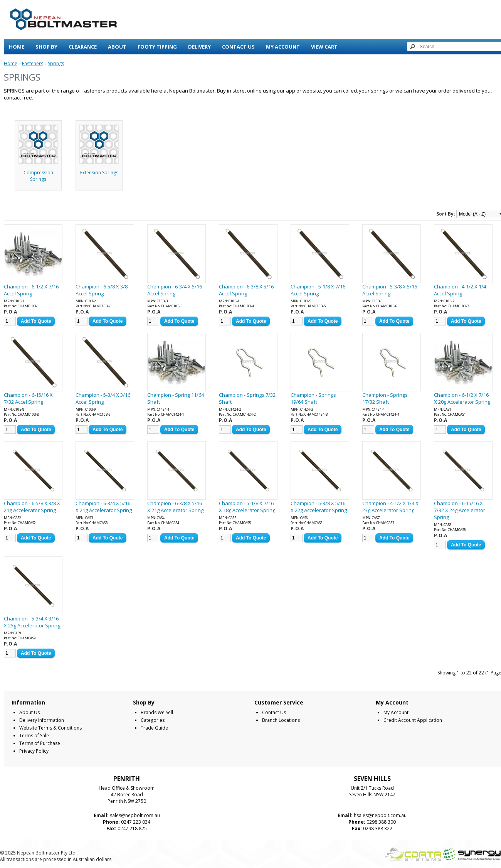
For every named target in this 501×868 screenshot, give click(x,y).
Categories (153, 720)
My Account (283, 47)
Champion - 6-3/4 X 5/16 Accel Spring (175, 290)
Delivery (199, 47)
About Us (29, 712)
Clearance (83, 47)
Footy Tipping (157, 47)
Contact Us (238, 47)
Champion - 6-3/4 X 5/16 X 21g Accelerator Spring (104, 507)
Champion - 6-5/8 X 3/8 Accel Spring (102, 290)
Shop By (46, 47)
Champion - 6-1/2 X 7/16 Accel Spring (31, 290)
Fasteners (33, 63)
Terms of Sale (34, 736)
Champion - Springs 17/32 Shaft (385, 398)
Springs (56, 63)
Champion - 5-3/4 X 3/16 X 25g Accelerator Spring (32, 622)
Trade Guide (154, 728)
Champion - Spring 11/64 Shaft (176, 398)
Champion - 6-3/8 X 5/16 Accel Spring (246, 290)
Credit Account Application (413, 720)
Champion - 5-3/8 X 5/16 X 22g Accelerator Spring (319, 507)
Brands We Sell (157, 712)
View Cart (324, 47)
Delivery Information (42, 720)
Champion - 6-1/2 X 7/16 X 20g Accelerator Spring (462, 398)
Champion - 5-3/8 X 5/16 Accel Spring (390, 290)
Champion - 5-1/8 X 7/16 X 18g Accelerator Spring (247, 507)
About (117, 47)
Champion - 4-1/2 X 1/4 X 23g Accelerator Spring (390, 507)
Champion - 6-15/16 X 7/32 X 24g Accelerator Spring (460, 510)
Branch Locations (281, 720)
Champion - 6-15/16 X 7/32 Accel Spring (28, 398)
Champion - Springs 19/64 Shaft (313, 398)
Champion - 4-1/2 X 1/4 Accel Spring (460, 290)
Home (17, 47)
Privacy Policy (34, 751)
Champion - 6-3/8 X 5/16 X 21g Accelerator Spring (175, 507)
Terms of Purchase (40, 743)
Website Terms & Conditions (50, 728)
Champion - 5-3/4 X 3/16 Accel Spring (103, 398)
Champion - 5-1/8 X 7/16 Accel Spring (318, 290)
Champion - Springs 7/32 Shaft (247, 398)
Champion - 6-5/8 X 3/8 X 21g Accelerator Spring (32, 507)
